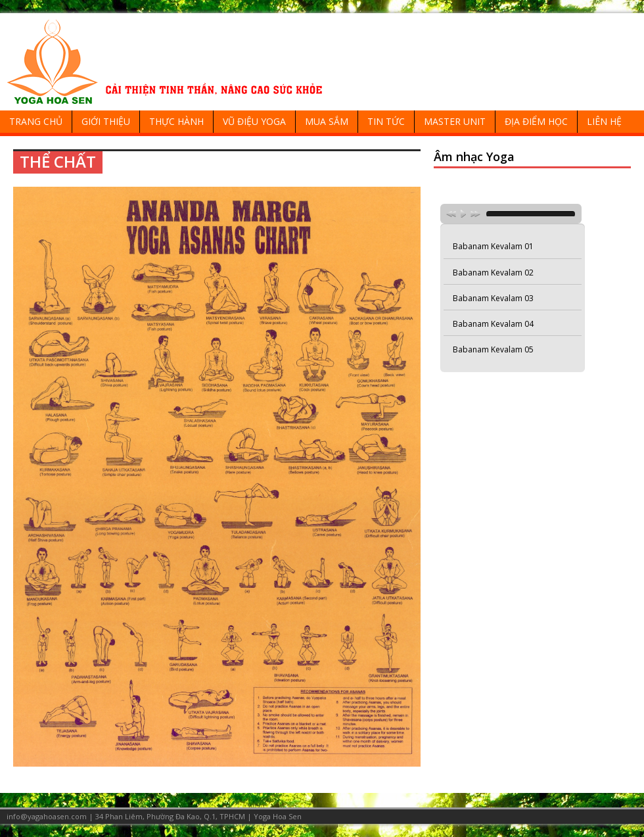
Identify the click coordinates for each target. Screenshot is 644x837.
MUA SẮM (327, 121)
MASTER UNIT (455, 121)
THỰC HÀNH (176, 121)
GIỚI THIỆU (106, 121)
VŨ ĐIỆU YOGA (254, 121)
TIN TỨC (386, 121)
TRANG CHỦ (36, 121)
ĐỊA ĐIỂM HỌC (536, 121)
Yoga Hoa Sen (278, 816)
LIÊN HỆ (604, 121)
